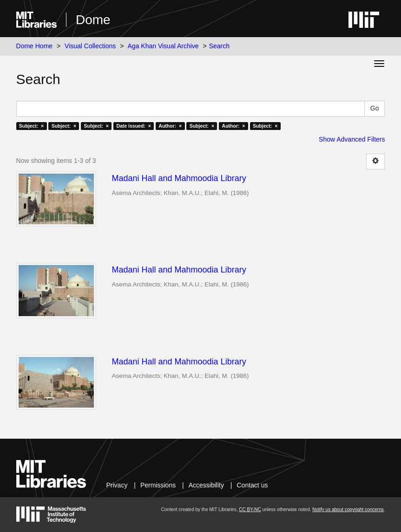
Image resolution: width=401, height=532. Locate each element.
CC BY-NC (250, 509)
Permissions (158, 485)
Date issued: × (133, 126)
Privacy (117, 485)
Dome (93, 20)
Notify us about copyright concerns (348, 509)
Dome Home (35, 46)
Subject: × (31, 126)
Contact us (253, 485)
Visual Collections (90, 46)
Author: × (170, 126)
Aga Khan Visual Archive (163, 46)
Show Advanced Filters (352, 139)
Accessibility (206, 485)
